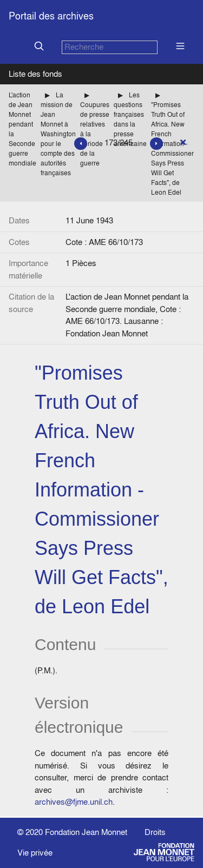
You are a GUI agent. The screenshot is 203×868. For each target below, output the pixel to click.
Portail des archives (51, 16)
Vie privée (35, 853)
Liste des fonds (35, 74)
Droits (155, 832)
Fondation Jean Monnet (86, 832)
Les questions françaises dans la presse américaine (130, 119)
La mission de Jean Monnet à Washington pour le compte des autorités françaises (58, 134)
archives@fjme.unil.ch (74, 802)
